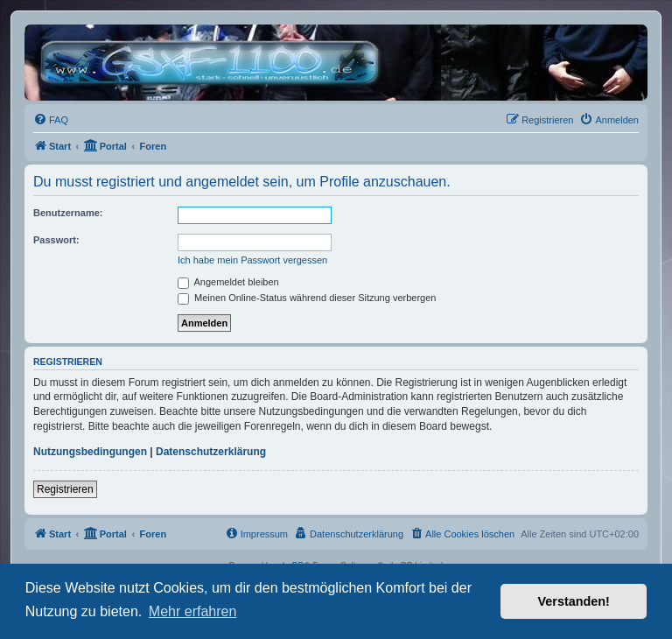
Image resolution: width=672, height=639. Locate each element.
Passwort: (56, 240)
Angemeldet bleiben (228, 282)
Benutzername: (68, 213)
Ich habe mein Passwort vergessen (252, 260)
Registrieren (65, 489)
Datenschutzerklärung (211, 452)
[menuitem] (51, 120)
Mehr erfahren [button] (193, 611)
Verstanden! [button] (574, 601)
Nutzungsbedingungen (90, 452)
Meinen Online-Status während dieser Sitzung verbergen (307, 298)
